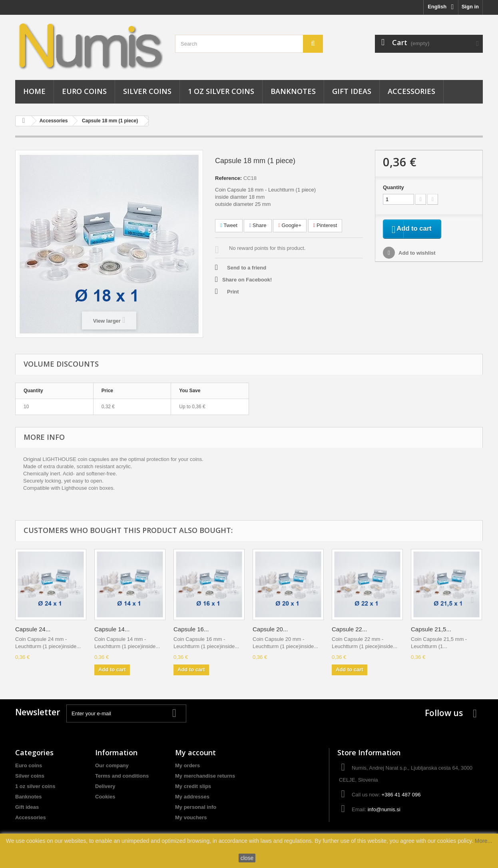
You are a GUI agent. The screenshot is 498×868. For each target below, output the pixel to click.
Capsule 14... (112, 629)
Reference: (228, 178)
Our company (112, 765)
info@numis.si (384, 809)
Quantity (393, 187)
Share (258, 225)
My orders (187, 765)
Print (233, 292)
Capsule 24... (33, 629)
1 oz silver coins (221, 91)
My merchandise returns (205, 776)
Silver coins (147, 91)
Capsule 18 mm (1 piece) (110, 121)
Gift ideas (352, 91)
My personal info (196, 807)
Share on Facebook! (247, 280)
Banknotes (293, 91)
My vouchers (191, 817)
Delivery (105, 786)
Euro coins (84, 91)
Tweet (229, 225)
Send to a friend (247, 268)
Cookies (105, 797)
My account (195, 752)
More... (484, 841)
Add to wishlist (416, 254)
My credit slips (193, 786)
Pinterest (325, 225)
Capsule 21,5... (431, 629)
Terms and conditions (122, 776)
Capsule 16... (191, 629)
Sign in (470, 7)
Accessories (411, 91)
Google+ (290, 225)
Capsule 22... (349, 629)
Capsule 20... (270, 629)
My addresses (192, 797)
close (247, 858)
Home (34, 91)
